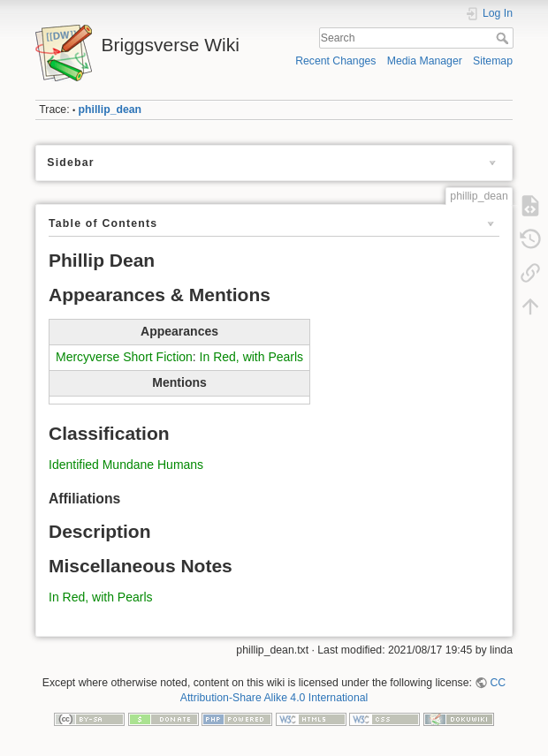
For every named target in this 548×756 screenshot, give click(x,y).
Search (504, 38)
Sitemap (493, 61)
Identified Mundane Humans (126, 465)
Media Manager (425, 61)
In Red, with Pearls (252, 357)
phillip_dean (110, 110)
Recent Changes (335, 61)
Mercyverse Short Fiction (124, 357)
